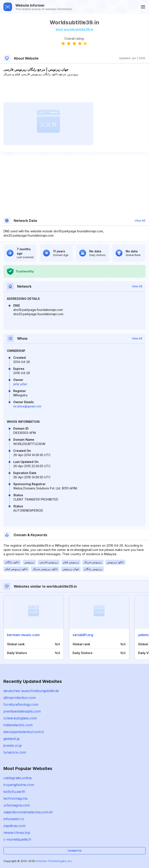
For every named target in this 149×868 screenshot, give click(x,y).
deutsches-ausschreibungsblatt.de (31, 691)
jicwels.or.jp (13, 745)
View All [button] (140, 221)
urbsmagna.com (17, 805)
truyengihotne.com (19, 785)
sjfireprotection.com (20, 698)
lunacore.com (15, 752)
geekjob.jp (12, 739)
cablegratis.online (18, 778)
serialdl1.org (83, 635)
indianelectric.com (18, 725)
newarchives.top (17, 833)
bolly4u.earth (14, 792)
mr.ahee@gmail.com (27, 406)
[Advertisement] (74, 89)
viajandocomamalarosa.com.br (28, 812)
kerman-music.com (23, 635)
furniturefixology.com (21, 704)
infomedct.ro (14, 819)
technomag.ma (15, 798)
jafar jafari (20, 384)
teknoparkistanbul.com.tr (24, 732)
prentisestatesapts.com (22, 711)
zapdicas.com (14, 826)
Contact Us (75, 851)
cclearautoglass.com (20, 718)
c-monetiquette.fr (17, 839)
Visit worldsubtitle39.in (74, 29)
